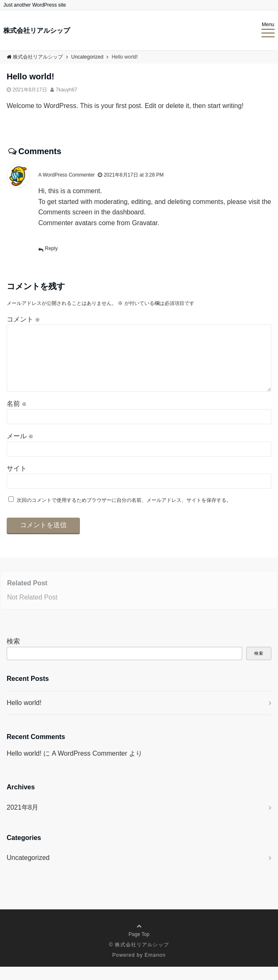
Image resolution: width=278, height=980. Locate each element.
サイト (17, 482)
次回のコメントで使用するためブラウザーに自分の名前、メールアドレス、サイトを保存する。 (124, 513)
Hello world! (24, 716)
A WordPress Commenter (67, 175)
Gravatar (145, 223)
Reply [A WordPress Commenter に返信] (51, 248)
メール (20, 449)
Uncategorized (28, 871)
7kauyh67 (67, 90)
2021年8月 (23, 821)
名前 (17, 417)
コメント (23, 319)
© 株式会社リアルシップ (139, 958)
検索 (13, 655)
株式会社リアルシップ (37, 31)
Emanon (155, 968)
